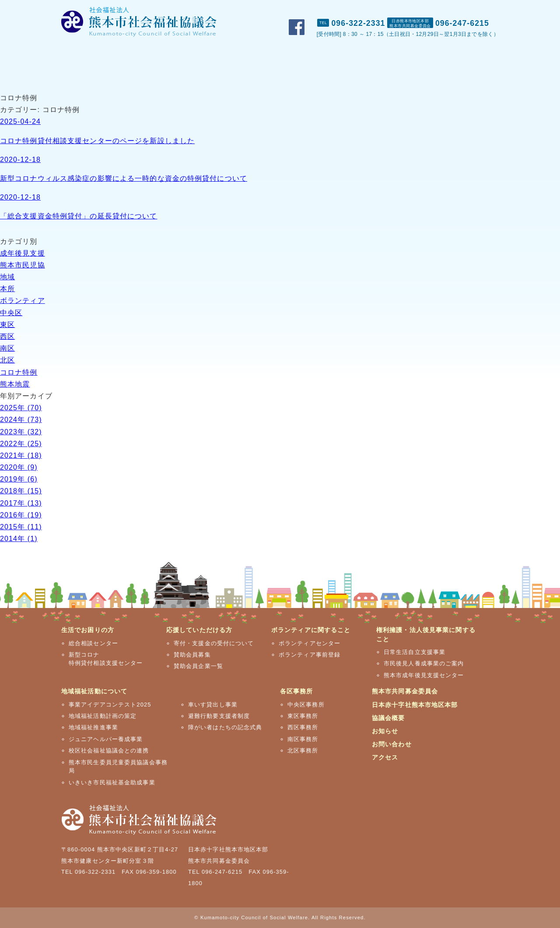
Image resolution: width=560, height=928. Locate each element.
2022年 (21, 444)
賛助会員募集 (192, 655)
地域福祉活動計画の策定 (103, 716)
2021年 (21, 455)
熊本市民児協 (23, 265)
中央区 (11, 313)
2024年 (21, 420)
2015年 (21, 527)
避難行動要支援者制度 (219, 716)
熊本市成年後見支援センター (424, 675)
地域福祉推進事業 (93, 727)
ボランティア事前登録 (310, 655)
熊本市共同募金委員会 (405, 691)
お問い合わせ (436, 9)
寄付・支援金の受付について (214, 643)
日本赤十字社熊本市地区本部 (415, 705)
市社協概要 (343, 9)
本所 (7, 289)
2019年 (19, 479)
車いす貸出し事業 (213, 705)
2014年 (19, 539)
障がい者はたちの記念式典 (225, 727)
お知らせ (385, 731)
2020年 (19, 467)
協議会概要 (388, 718)
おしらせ (388, 9)
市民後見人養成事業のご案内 (424, 663)
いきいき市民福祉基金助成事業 (112, 782)
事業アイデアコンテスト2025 (110, 705)
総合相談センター (93, 643)
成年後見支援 (23, 253)
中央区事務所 (306, 705)
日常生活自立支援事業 (415, 652)
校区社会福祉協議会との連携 (109, 750)
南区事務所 (303, 739)
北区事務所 (303, 750)
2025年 (21, 408)
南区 (7, 348)
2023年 (21, 432)
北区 (7, 360)
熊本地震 (15, 384)
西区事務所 (303, 727)
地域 (7, 277)
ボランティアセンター (310, 643)
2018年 (21, 491)
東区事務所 (303, 716)
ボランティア (23, 301)
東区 (7, 325)
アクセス (483, 9)
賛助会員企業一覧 (198, 666)
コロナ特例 (19, 372)
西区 (7, 336)
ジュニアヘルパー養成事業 (106, 739)
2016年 (21, 515)
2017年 (21, 503)
